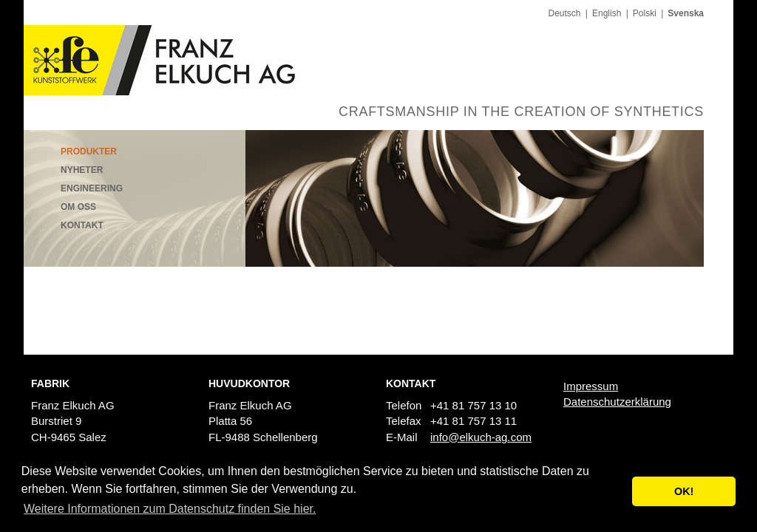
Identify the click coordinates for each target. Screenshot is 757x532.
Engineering (92, 188)
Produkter (89, 151)
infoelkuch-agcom (481, 437)
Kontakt (82, 225)
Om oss (78, 207)
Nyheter (82, 170)
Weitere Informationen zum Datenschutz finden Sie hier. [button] (170, 509)
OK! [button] (684, 491)
